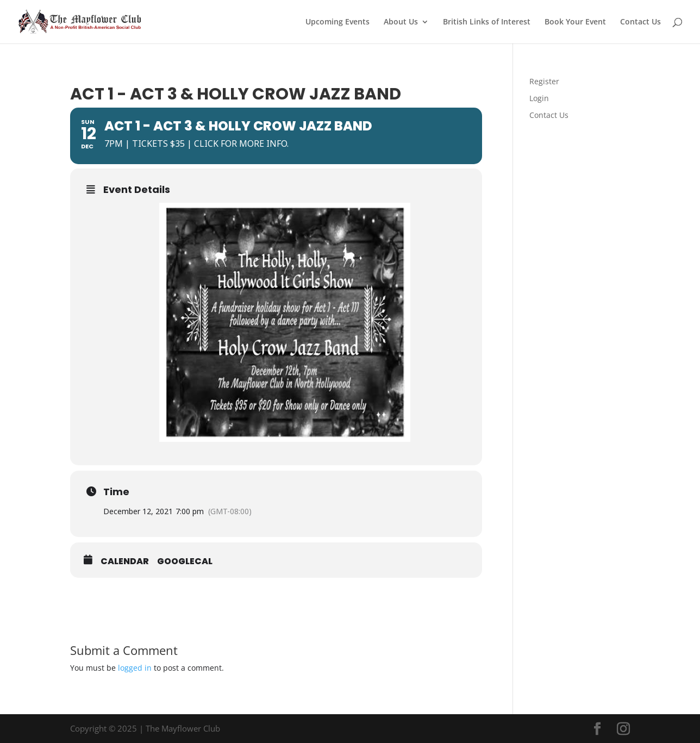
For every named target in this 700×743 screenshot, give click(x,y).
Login (539, 98)
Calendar (125, 561)
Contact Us (640, 22)
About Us (401, 22)
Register (544, 81)
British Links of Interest (487, 22)
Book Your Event (575, 22)
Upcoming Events (337, 22)
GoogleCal (185, 561)
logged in (135, 668)
